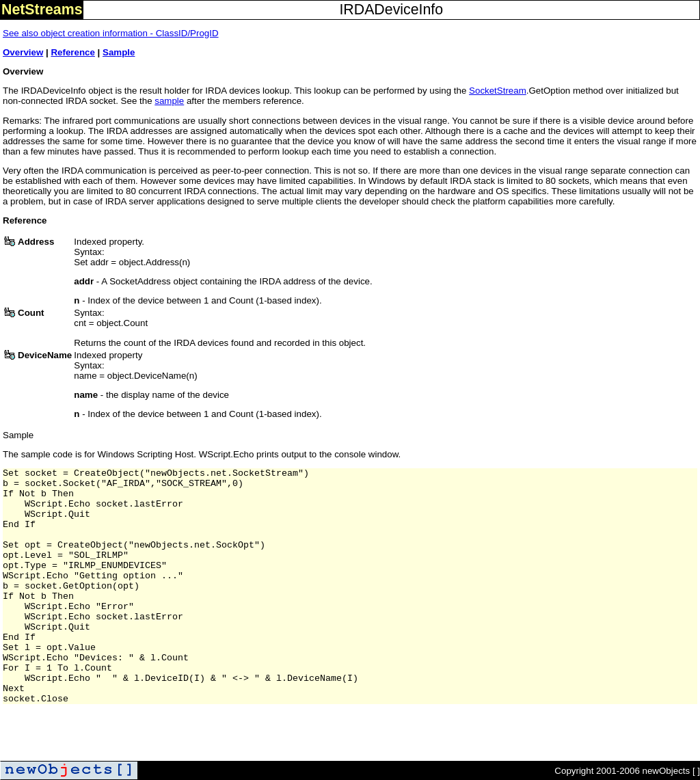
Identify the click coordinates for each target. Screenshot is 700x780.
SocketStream (498, 91)
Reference (72, 52)
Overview (23, 52)
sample (169, 101)
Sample (119, 52)
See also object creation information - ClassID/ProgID (111, 33)
